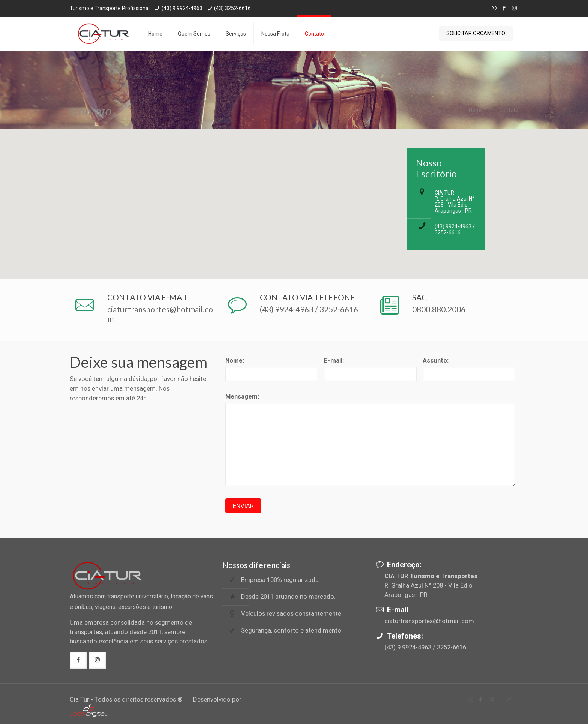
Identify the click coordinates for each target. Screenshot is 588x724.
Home (476, 110)
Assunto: (436, 360)
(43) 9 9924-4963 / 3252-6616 (425, 647)
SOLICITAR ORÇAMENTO (476, 33)
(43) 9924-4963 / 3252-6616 (455, 229)
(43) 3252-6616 (232, 8)
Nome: (235, 360)
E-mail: (334, 360)
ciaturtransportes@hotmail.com (429, 621)
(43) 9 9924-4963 (182, 8)
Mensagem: (242, 396)
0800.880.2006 (439, 309)
